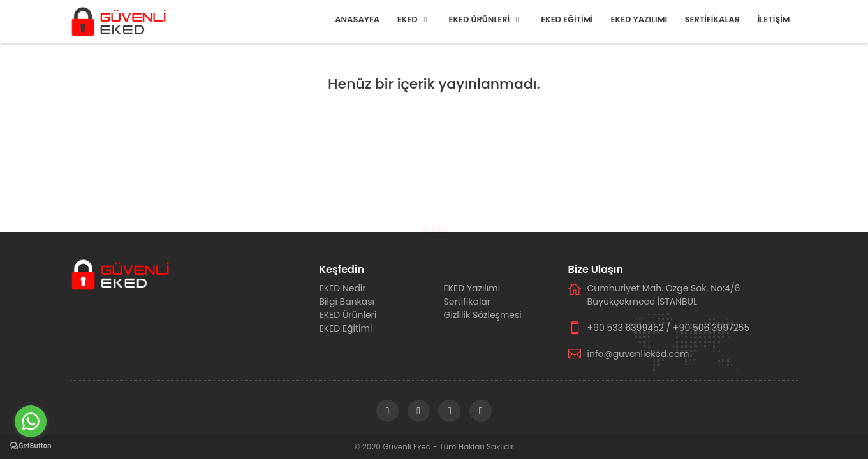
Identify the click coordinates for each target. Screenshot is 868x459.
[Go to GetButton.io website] (31, 446)
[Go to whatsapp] (31, 421)
